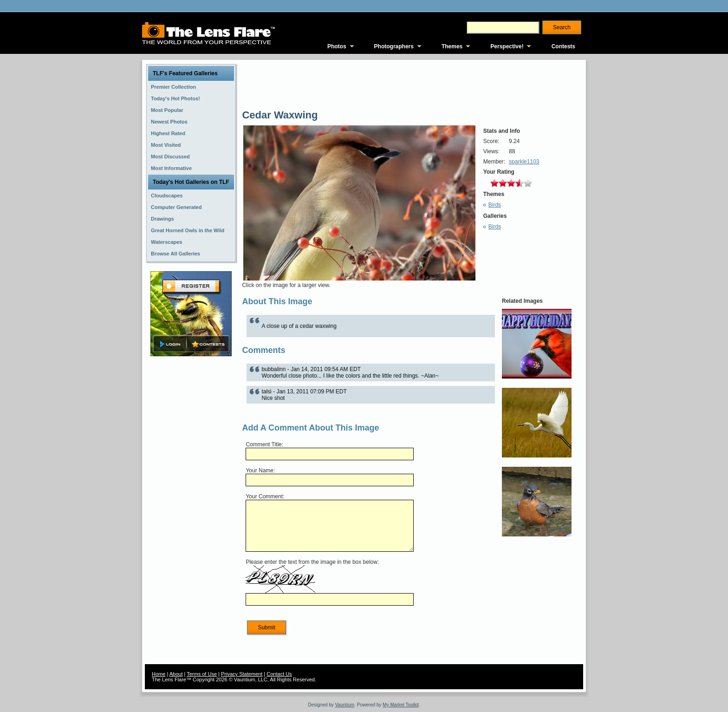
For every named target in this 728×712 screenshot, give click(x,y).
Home (159, 674)
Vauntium (345, 705)
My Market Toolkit (401, 705)
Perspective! (507, 46)
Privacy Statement (242, 674)
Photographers (394, 46)
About (176, 674)
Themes (452, 46)
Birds (495, 205)
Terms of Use (202, 674)
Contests (563, 46)
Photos (337, 46)
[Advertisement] (191, 505)
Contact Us (279, 674)
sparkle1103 (524, 162)
